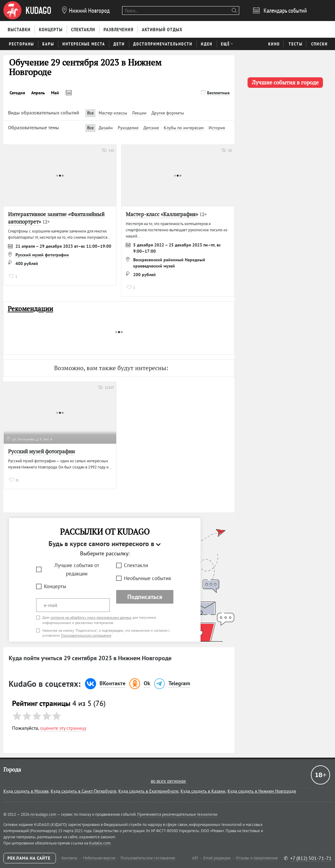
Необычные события (147, 578)
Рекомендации (30, 309)
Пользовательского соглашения (86, 635)
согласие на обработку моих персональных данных (91, 617)
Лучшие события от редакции (77, 569)
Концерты (55, 586)
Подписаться (145, 597)
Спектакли (136, 565)
